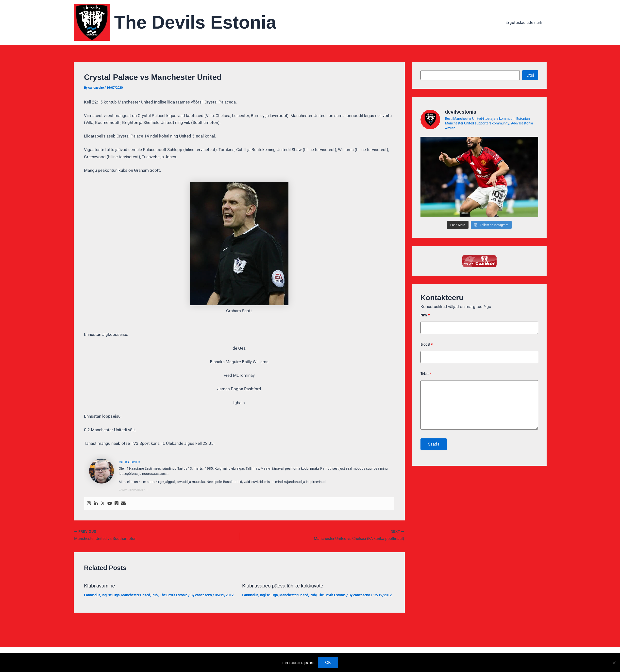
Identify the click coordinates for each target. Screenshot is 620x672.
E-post (427, 345)
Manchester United (136, 595)
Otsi (530, 75)
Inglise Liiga (111, 595)
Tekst (426, 374)
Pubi (155, 595)
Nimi (425, 315)
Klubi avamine (100, 586)
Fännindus (92, 595)
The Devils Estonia (195, 22)
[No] (614, 663)
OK (328, 663)
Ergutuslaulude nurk (524, 22)
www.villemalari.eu (133, 490)
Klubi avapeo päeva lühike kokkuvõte (283, 586)
